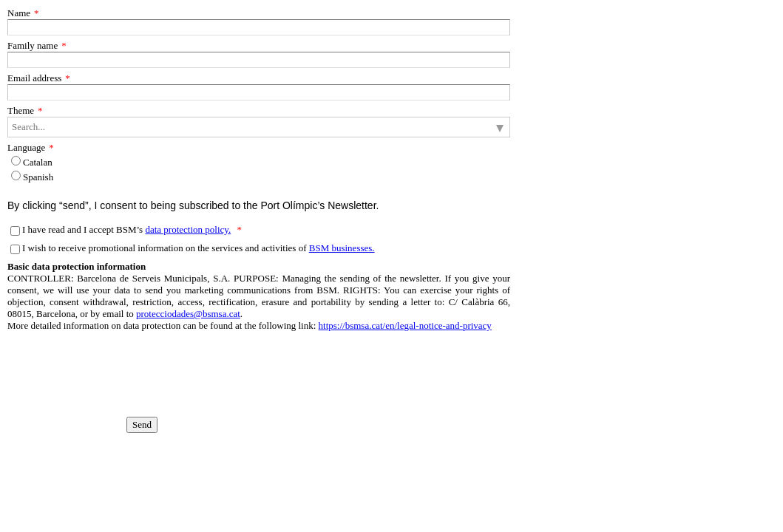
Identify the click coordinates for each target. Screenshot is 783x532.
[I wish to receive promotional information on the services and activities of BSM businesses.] (15, 249)
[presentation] (82, 362)
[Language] (16, 161)
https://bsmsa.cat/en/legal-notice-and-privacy (405, 325)
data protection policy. (188, 229)
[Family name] (259, 60)
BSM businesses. (342, 248)
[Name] (259, 27)
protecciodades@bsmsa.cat (188, 314)
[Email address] (259, 92)
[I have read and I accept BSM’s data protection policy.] (15, 231)
